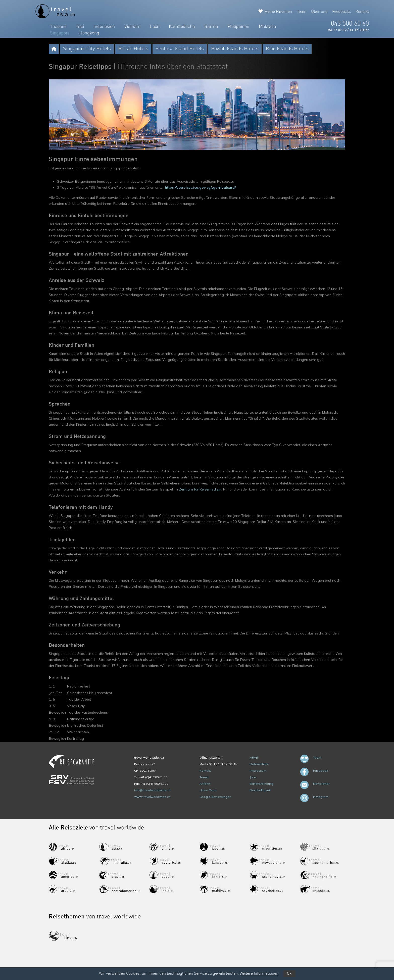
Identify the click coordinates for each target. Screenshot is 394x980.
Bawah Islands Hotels (235, 49)
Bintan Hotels (133, 49)
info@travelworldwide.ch (152, 790)
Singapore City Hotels (87, 49)
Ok (289, 974)
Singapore (60, 33)
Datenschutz (259, 764)
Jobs (253, 777)
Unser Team (208, 790)
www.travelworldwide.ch (152, 797)
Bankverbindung (262, 784)
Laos (155, 27)
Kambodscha (182, 27)
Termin (204, 777)
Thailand (58, 27)
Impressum (258, 771)
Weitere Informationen (259, 974)
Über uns (319, 12)
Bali (80, 27)
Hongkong (89, 33)
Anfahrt (205, 784)
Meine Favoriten (278, 12)
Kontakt (362, 12)
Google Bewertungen (215, 797)
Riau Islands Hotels (287, 49)
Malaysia (267, 27)
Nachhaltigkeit (260, 790)
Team (302, 12)
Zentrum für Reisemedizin (200, 489)
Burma (211, 27)
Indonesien (104, 27)
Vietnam (132, 27)
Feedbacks (341, 12)
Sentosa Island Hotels (180, 49)
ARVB (254, 757)
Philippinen (238, 27)
